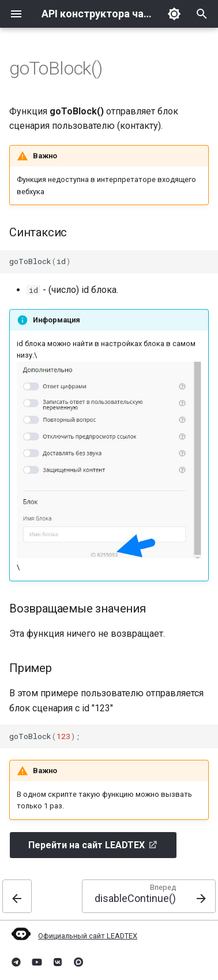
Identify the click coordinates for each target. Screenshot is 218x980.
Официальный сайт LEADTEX (88, 936)
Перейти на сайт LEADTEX (87, 845)
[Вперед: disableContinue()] (149, 896)
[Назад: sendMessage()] (17, 896)
